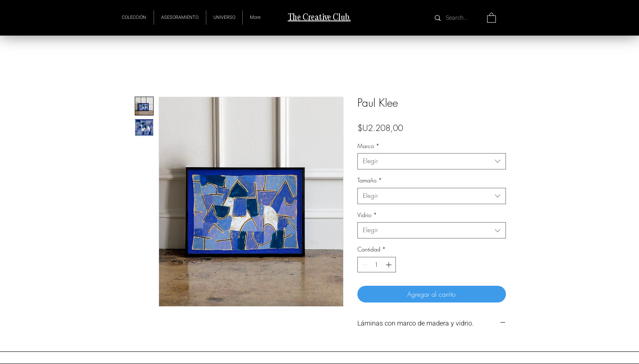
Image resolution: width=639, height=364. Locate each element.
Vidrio (367, 215)
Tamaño (370, 180)
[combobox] (432, 161)
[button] (224, 18)
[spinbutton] (377, 265)
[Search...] (458, 18)
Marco (368, 146)
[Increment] (389, 265)
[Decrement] (364, 265)
